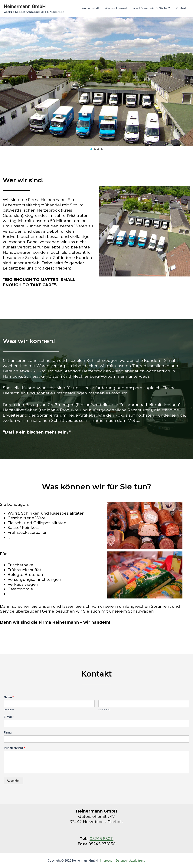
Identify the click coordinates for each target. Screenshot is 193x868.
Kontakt (181, 8)
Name (9, 697)
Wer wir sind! (90, 8)
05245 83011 (102, 839)
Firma (8, 732)
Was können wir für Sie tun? (151, 8)
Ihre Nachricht (14, 748)
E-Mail (9, 717)
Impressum (108, 861)
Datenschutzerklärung (131, 861)
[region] (96, 84)
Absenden (14, 781)
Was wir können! (116, 8)
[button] (6, 81)
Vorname (9, 710)
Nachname (104, 710)
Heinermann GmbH (25, 6)
